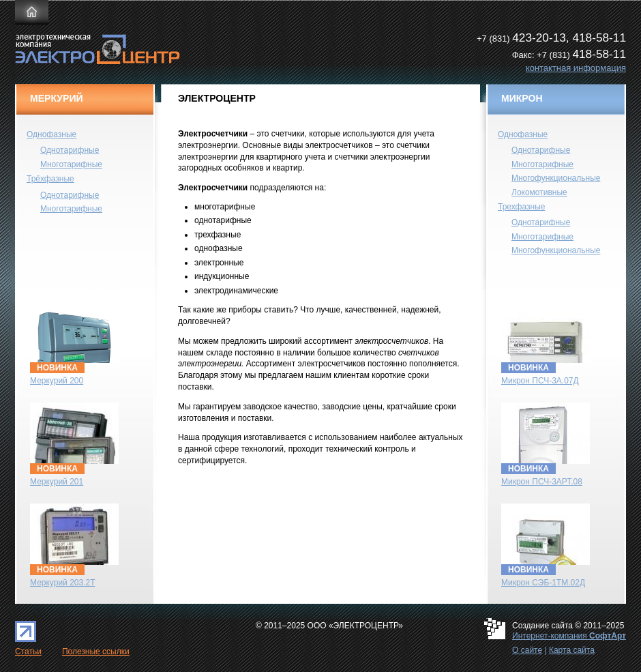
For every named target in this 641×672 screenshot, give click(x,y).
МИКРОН (522, 98)
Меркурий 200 (57, 381)
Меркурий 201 (57, 482)
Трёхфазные (50, 179)
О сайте (527, 650)
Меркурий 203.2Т (63, 583)
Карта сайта (572, 650)
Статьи (28, 652)
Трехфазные (521, 207)
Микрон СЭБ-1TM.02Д (543, 583)
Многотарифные (71, 164)
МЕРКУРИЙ (57, 98)
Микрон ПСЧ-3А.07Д (540, 381)
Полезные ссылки (96, 652)
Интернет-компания (569, 636)
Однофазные (51, 134)
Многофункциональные (556, 178)
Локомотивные (539, 192)
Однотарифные (70, 150)
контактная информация (576, 68)
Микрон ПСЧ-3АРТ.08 (542, 482)
